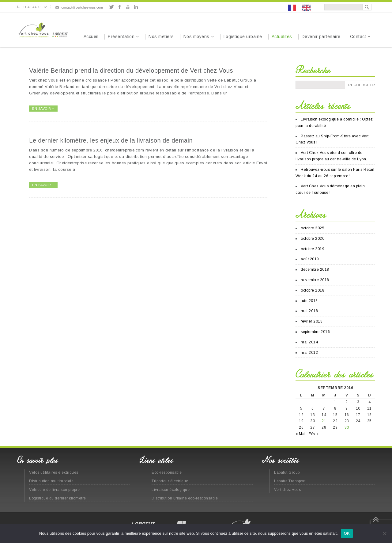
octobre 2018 (313, 290)
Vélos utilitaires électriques (54, 472)
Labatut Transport (290, 481)
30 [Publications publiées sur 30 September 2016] (347, 427)
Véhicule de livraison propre (54, 490)
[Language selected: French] (302, 7)
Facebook (120, 7)
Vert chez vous (287, 490)
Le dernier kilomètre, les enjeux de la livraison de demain (111, 140)
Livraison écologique (171, 490)
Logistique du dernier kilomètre (58, 498)
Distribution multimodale (51, 481)
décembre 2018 (315, 270)
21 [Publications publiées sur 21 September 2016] (324, 421)
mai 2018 (309, 311)
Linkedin (136, 7)
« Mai (301, 434)
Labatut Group (287, 472)
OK (347, 533)
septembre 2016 (315, 332)
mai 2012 (309, 353)
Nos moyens (196, 36)
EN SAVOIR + (43, 109)
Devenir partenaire (321, 36)
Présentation (121, 36)
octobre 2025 (313, 228)
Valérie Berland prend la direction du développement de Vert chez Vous (131, 71)
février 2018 (312, 321)
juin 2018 (309, 301)
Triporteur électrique (170, 481)
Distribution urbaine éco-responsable (185, 498)
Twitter (111, 7)
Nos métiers (161, 36)
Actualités (282, 36)
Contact (358, 36)
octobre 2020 (313, 239)
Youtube (128, 7)
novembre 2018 (315, 280)
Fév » (314, 434)
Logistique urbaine (243, 36)
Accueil (91, 36)
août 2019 (310, 259)
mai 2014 (309, 342)
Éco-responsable (167, 472)
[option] (308, 8)
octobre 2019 (313, 249)
